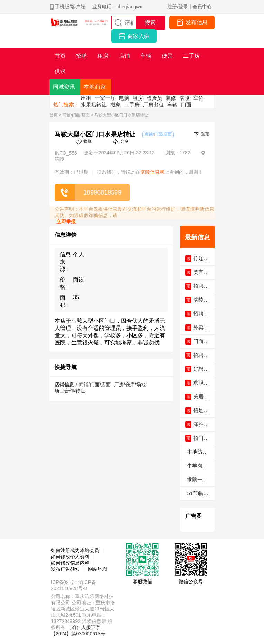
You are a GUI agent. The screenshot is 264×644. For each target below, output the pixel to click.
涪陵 (185, 98)
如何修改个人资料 (70, 557)
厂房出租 (153, 105)
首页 (54, 115)
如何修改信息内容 (70, 563)
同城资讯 (64, 87)
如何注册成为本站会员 (75, 550)
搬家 (115, 105)
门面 (186, 105)
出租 (86, 98)
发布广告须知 (65, 569)
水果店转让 (94, 105)
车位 (198, 98)
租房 (138, 98)
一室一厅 (105, 98)
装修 (171, 98)
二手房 (132, 105)
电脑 (124, 98)
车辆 (172, 105)
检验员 (154, 98)
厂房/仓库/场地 (130, 385)
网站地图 (98, 569)
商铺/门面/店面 (76, 115)
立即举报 (66, 221)
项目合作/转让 (70, 391)
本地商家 (95, 87)
